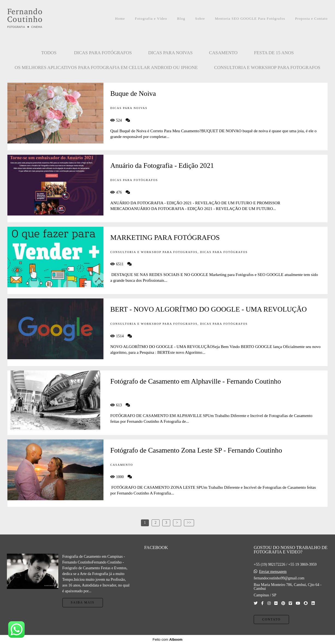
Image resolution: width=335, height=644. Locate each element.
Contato (271, 619)
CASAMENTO (223, 53)
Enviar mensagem (273, 572)
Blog (181, 18)
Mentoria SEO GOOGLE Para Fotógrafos (250, 18)
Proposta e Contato (311, 18)
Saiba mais (83, 603)
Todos (49, 53)
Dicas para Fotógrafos (103, 53)
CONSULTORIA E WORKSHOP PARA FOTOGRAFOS (267, 67)
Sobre (200, 18)
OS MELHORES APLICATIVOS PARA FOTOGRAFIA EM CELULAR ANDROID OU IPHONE (106, 67)
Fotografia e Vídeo (151, 18)
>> (189, 523)
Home (120, 18)
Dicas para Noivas (171, 53)
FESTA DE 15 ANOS (274, 53)
